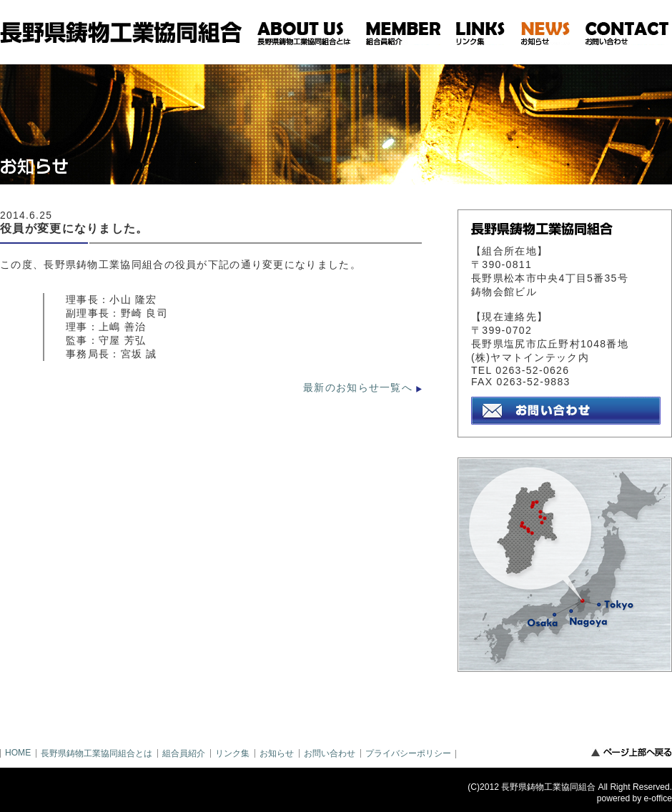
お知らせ (277, 753)
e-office (658, 798)
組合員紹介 (184, 753)
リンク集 (232, 753)
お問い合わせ (330, 753)
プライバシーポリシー (408, 753)
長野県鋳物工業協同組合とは (97, 753)
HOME (18, 753)
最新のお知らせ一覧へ (358, 387)
